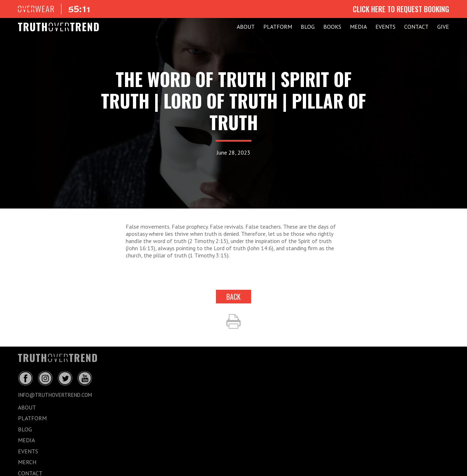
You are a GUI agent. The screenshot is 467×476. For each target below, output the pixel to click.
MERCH (27, 462)
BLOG (308, 27)
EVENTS (385, 27)
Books (332, 27)
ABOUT (246, 27)
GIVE (443, 27)
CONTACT (416, 27)
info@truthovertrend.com (55, 395)
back (233, 297)
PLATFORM (278, 27)
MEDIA (358, 27)
